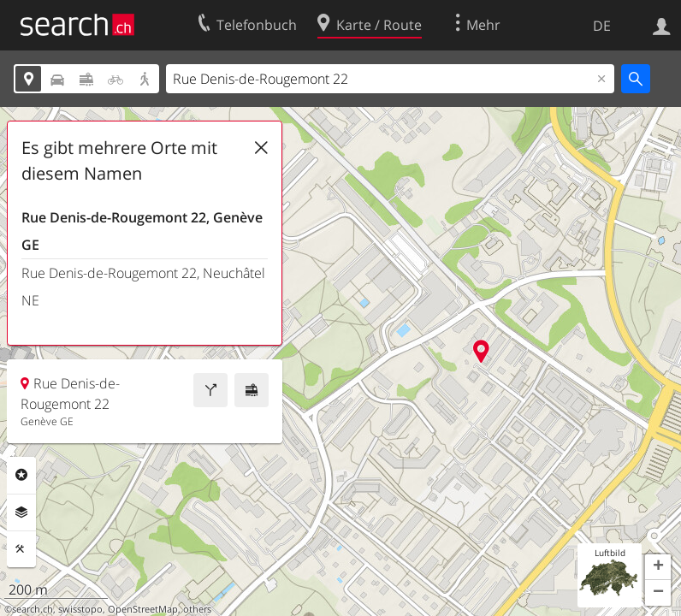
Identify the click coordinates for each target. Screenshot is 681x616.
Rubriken (21, 475)
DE (602, 26)
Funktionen (21, 549)
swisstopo (80, 609)
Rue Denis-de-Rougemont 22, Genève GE (142, 231)
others (197, 609)
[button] (658, 567)
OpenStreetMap (143, 609)
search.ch (33, 609)
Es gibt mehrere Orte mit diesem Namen (119, 160)
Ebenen (21, 512)
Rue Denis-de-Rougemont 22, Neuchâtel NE (143, 287)
